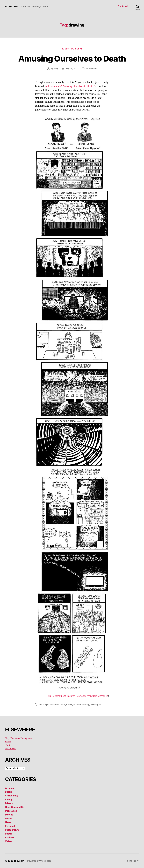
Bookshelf (123, 6)
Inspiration (11, 811)
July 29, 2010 (72, 69)
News (8, 822)
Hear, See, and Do (15, 807)
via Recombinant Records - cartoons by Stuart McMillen (78, 696)
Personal (77, 49)
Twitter (8, 745)
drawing (86, 705)
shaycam (11, 6)
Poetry (9, 834)
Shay (56, 69)
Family (9, 799)
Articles (9, 788)
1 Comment (91, 69)
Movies (9, 815)
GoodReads (10, 749)
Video (8, 841)
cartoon (77, 705)
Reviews (10, 837)
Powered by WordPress (39, 861)
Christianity (12, 796)
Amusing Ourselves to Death (72, 59)
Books (65, 49)
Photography (12, 830)
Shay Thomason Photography (19, 738)
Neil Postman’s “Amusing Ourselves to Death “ (70, 86)
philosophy (96, 705)
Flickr (8, 742)
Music (8, 818)
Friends (9, 803)
